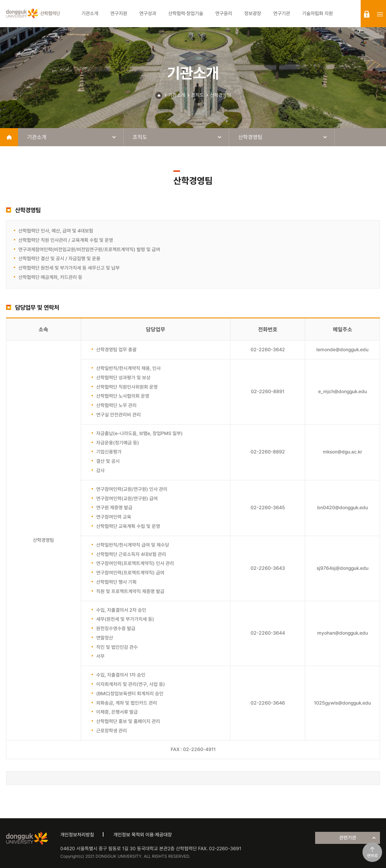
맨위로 (372, 856)
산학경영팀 (220, 95)
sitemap (380, 14)
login (367, 14)
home (9, 137)
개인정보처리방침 (77, 835)
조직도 (198, 95)
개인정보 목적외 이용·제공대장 (143, 835)
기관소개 (177, 95)
